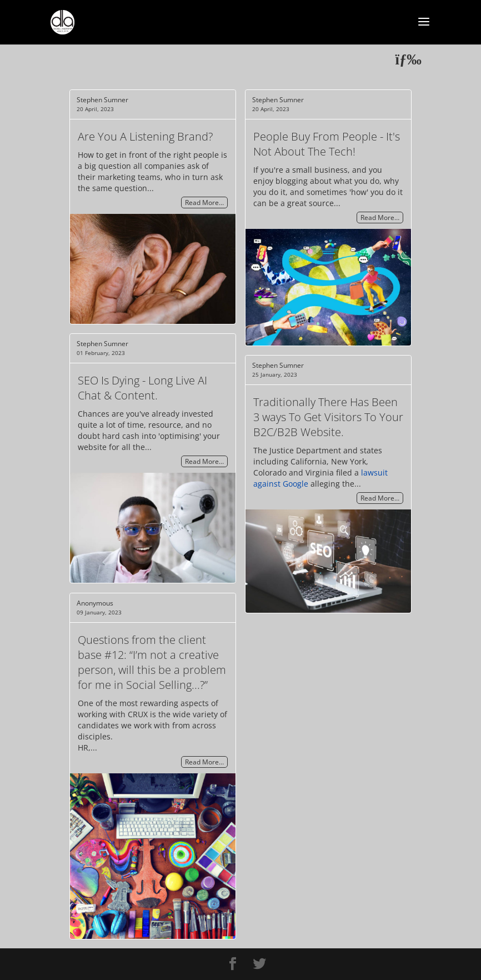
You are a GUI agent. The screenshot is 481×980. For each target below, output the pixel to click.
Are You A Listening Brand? (145, 136)
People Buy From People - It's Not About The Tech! (327, 144)
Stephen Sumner (102, 100)
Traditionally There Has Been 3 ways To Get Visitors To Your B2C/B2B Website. (328, 417)
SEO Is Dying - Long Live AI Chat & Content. (142, 388)
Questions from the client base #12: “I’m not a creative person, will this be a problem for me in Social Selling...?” (152, 662)
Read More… (204, 202)
